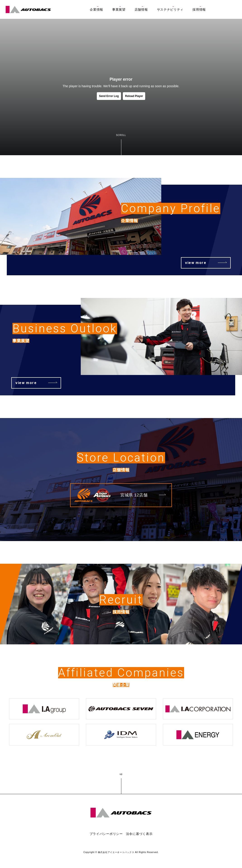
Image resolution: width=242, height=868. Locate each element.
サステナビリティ (170, 10)
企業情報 (96, 10)
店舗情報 (141, 10)
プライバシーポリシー (106, 834)
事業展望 (119, 10)
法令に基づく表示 (139, 834)
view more (196, 263)
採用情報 (199, 10)
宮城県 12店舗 (134, 495)
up (121, 774)
